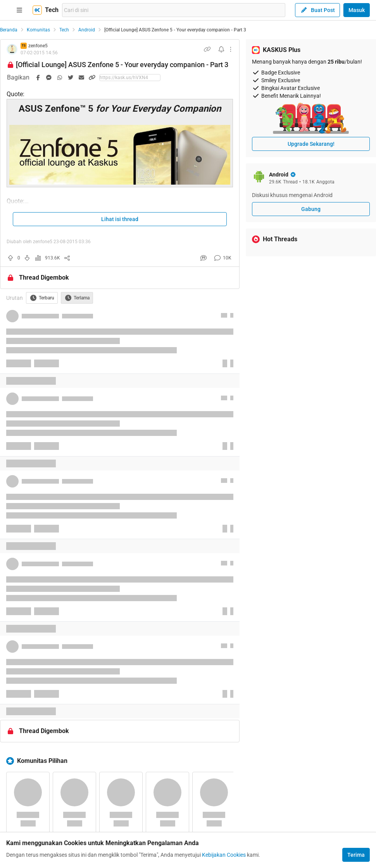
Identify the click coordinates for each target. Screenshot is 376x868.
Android (87, 30)
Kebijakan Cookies (224, 855)
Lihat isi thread (120, 219)
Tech (64, 30)
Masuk (357, 10)
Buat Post (317, 10)
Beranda (9, 30)
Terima (356, 855)
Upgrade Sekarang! (311, 144)
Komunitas (38, 30)
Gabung (311, 209)
